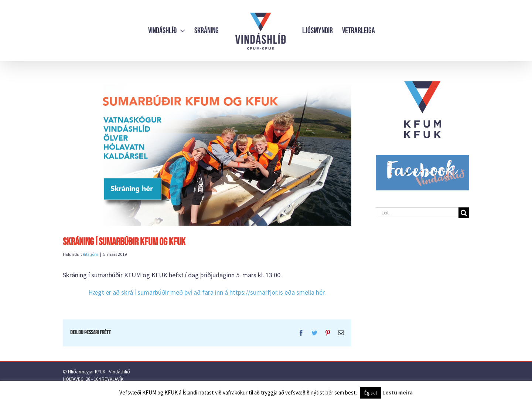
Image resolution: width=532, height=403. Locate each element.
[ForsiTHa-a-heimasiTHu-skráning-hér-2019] (207, 154)
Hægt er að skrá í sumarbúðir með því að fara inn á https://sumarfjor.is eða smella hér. (207, 292)
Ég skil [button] (371, 393)
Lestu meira (398, 392)
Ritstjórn (91, 254)
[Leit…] (417, 213)
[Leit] (464, 213)
